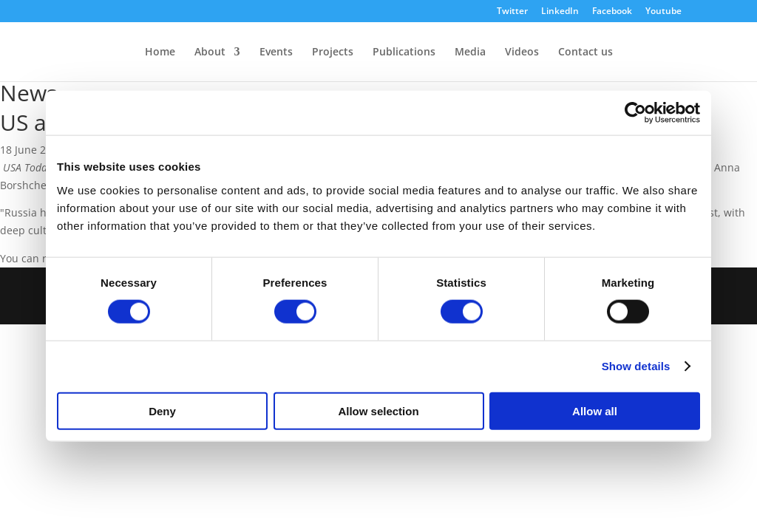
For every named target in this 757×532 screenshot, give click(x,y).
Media (470, 52)
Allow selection (378, 410)
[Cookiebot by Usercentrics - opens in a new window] (635, 113)
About (210, 52)
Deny (162, 410)
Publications (404, 52)
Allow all (595, 410)
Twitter (512, 12)
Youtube (663, 12)
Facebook (612, 12)
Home (160, 52)
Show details (636, 366)
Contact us (585, 52)
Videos (522, 52)
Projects (333, 52)
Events (276, 52)
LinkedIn (560, 12)
